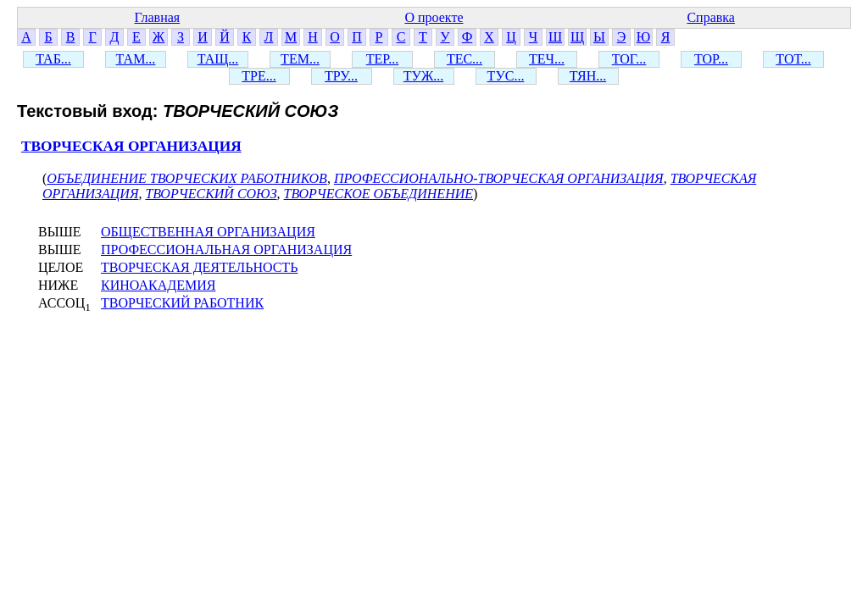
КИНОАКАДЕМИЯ (158, 285)
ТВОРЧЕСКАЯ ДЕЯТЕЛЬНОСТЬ (199, 267)
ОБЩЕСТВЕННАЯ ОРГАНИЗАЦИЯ (208, 232)
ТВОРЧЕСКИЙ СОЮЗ (211, 194)
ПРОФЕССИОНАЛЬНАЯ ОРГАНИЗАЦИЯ (226, 250)
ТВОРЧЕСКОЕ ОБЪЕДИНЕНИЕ (378, 194)
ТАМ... (136, 59)
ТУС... (506, 76)
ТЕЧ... (547, 59)
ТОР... (711, 59)
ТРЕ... (259, 76)
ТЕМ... (300, 59)
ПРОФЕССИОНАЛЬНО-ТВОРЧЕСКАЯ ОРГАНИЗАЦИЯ (499, 178)
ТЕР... (382, 59)
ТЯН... (588, 76)
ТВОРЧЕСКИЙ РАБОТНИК (182, 303)
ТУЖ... (423, 76)
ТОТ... (793, 59)
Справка (711, 17)
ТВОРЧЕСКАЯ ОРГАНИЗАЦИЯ (131, 146)
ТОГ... (629, 59)
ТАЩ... (218, 59)
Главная (157, 17)
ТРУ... (341, 76)
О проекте (434, 17)
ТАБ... (53, 59)
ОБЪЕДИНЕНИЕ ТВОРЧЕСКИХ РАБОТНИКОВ (187, 178)
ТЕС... (465, 59)
